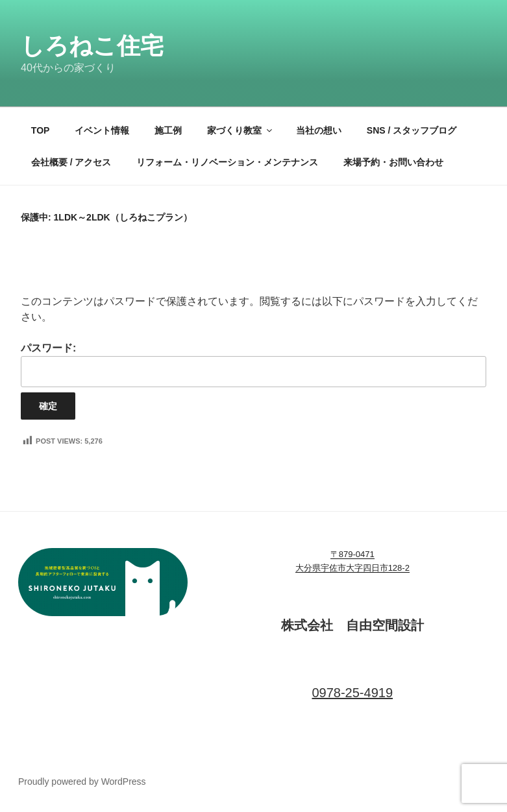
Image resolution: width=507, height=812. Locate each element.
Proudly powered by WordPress (82, 782)
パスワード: (254, 365)
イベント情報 (102, 130)
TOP (41, 130)
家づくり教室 (241, 130)
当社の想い (319, 130)
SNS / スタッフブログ (412, 130)
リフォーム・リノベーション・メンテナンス (227, 162)
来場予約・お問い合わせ (393, 162)
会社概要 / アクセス (71, 162)
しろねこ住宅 (92, 46)
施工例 (168, 130)
